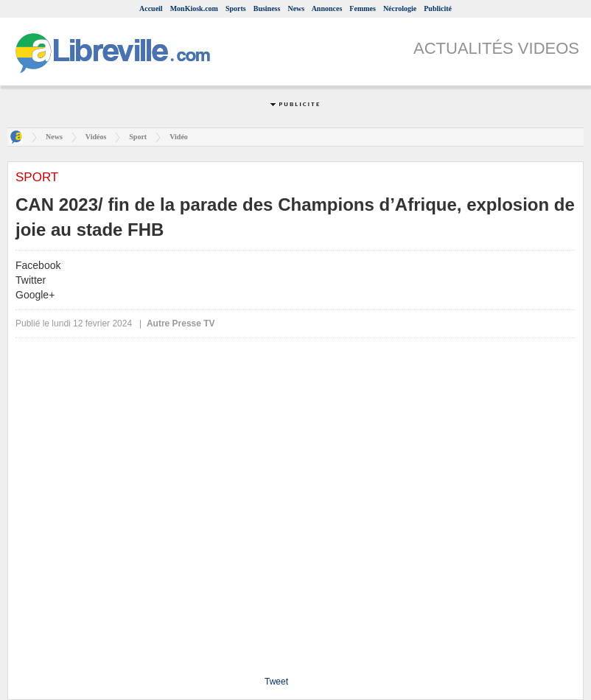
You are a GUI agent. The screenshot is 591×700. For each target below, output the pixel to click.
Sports (236, 8)
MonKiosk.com (194, 8)
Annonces (327, 8)
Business (267, 8)
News (296, 8)
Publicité (438, 8)
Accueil (151, 8)
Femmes (363, 8)
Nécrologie (400, 8)
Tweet (276, 682)
